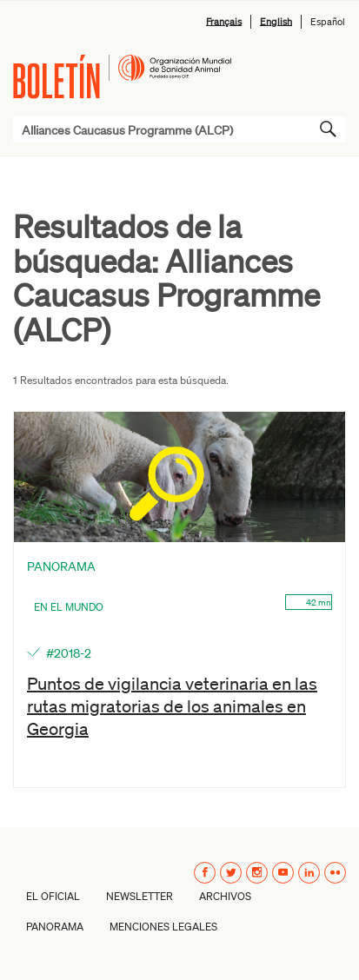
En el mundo (69, 607)
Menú (326, 70)
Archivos (225, 896)
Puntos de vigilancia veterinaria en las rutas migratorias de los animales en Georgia (172, 705)
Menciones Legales (163, 927)
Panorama (55, 927)
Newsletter (140, 896)
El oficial (53, 896)
